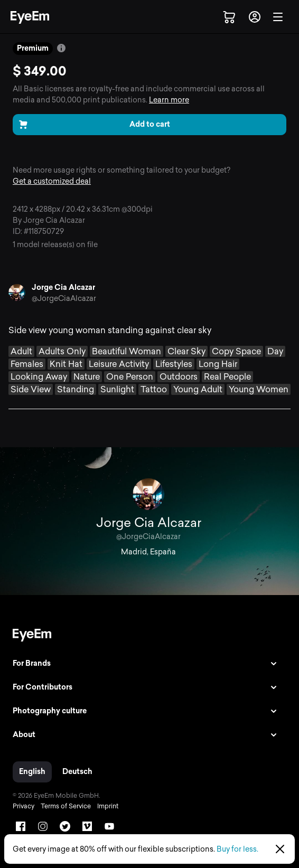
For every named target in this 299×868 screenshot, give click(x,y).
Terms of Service (66, 806)
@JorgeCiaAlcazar (64, 299)
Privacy (24, 806)
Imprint (108, 806)
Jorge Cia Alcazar (63, 287)
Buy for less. (237, 849)
